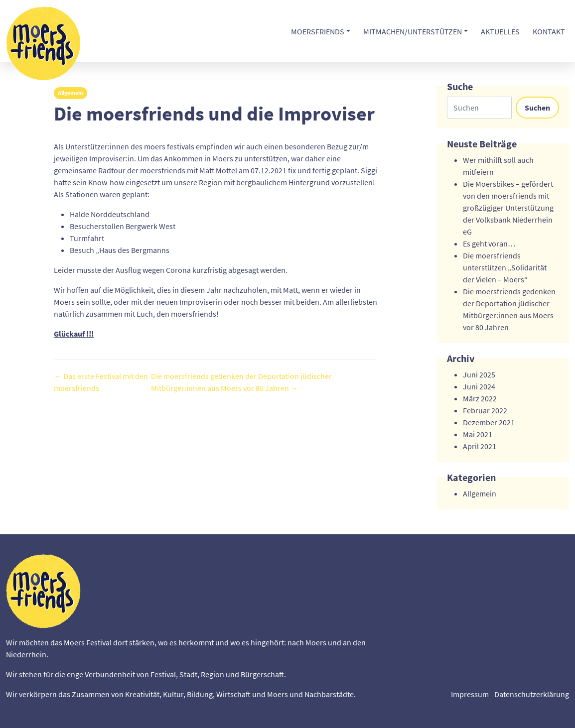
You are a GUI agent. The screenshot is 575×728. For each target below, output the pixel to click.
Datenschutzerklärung (532, 694)
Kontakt (549, 31)
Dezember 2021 (489, 422)
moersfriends (318, 31)
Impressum (470, 694)
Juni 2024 (479, 386)
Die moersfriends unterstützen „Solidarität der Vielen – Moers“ (505, 267)
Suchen (537, 108)
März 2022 (480, 398)
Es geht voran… (489, 243)
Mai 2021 (478, 434)
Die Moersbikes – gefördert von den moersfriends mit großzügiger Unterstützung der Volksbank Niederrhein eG (508, 208)
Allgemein (71, 93)
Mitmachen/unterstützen (413, 31)
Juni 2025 (479, 374)
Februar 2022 (485, 410)
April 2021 (480, 446)
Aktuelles (500, 31)
